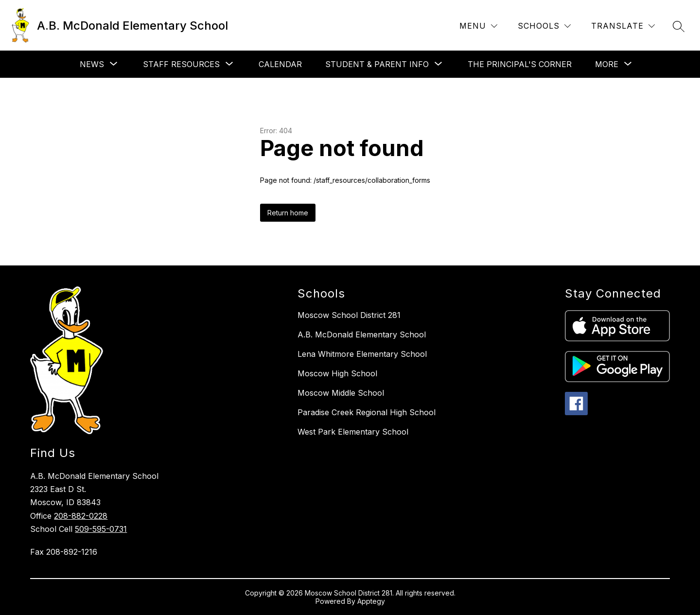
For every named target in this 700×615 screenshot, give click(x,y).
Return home (288, 213)
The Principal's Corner (520, 64)
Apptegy (371, 601)
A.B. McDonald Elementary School (362, 334)
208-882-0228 (81, 516)
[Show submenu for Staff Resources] (181, 64)
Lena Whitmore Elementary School (362, 354)
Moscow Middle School (341, 393)
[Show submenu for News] (92, 64)
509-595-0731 (101, 529)
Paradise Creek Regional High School (367, 412)
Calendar (280, 64)
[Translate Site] (623, 26)
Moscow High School (337, 373)
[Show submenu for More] (607, 64)
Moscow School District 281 (349, 315)
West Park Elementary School (353, 432)
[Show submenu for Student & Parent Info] (377, 64)
